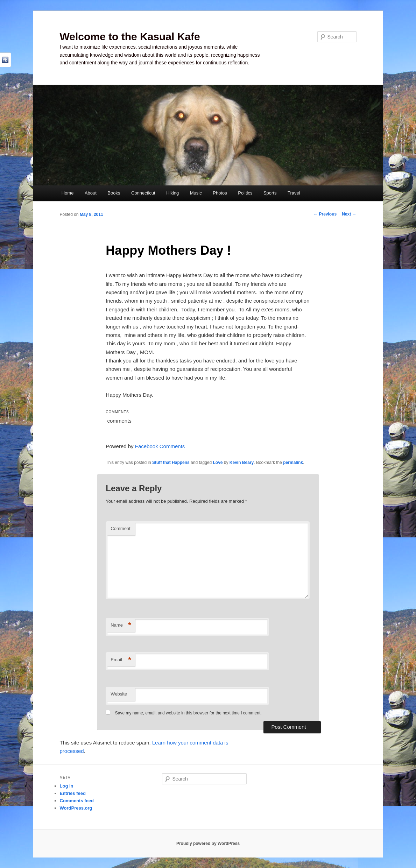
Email (121, 660)
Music (196, 193)
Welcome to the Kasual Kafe (130, 37)
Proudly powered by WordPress (208, 844)
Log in (67, 786)
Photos (220, 193)
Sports (270, 193)
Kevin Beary (242, 463)
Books (114, 193)
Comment (120, 528)
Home (68, 193)
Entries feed (73, 793)
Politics (245, 193)
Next (349, 214)
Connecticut (143, 193)
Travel (294, 193)
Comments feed (77, 801)
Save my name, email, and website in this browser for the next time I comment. (188, 713)
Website (119, 694)
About (91, 193)
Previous (325, 214)
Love (218, 463)
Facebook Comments (160, 446)
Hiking (172, 193)
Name (121, 625)
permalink (293, 463)
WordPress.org (76, 808)
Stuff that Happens (171, 463)
